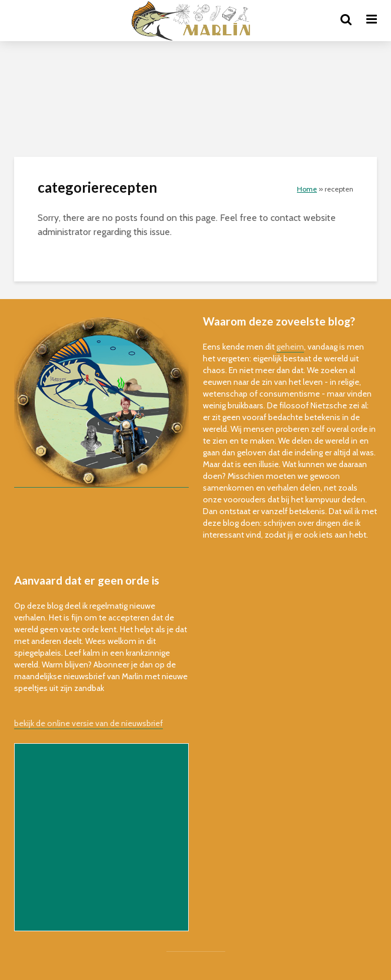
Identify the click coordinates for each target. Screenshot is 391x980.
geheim (290, 347)
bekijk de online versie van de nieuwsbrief (88, 723)
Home (307, 189)
